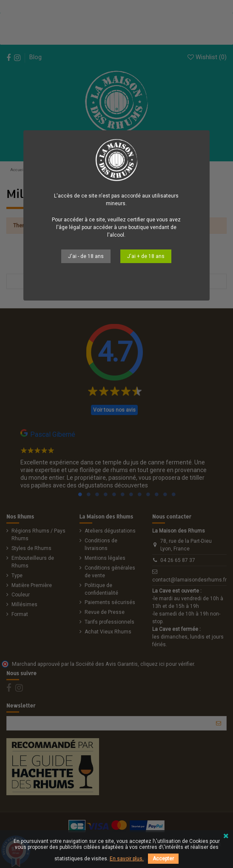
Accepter (163, 859)
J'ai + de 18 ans (146, 256)
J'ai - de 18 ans (86, 256)
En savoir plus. (127, 859)
